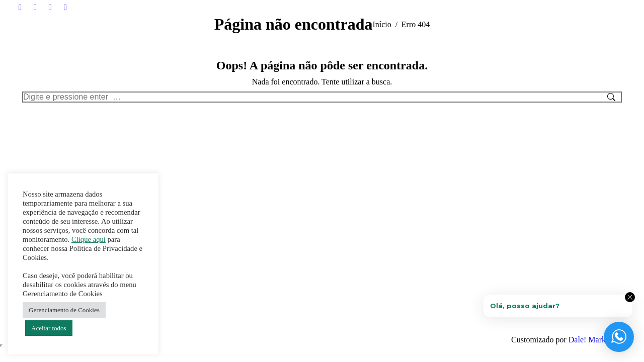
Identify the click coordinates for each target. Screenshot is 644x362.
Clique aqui (89, 239)
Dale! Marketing (595, 340)
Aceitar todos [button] (49, 328)
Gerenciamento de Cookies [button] (64, 310)
